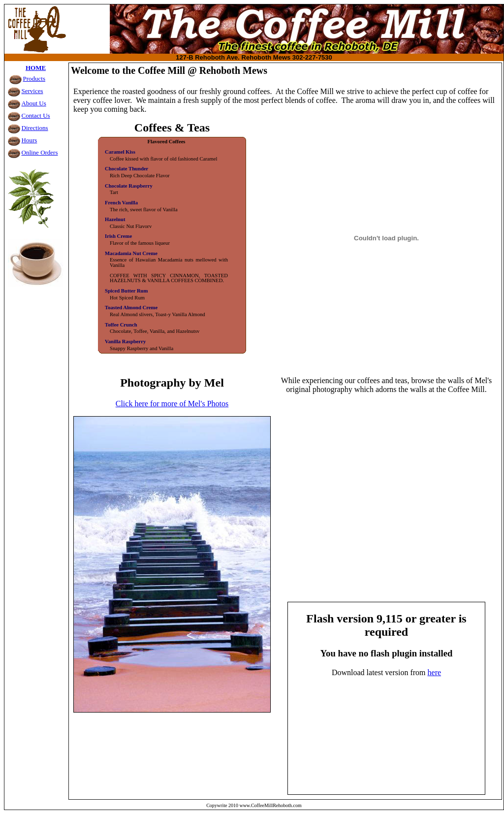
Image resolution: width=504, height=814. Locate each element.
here (435, 672)
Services (32, 91)
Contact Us (36, 115)
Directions (35, 128)
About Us (34, 103)
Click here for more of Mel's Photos (172, 404)
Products (34, 79)
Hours (30, 140)
